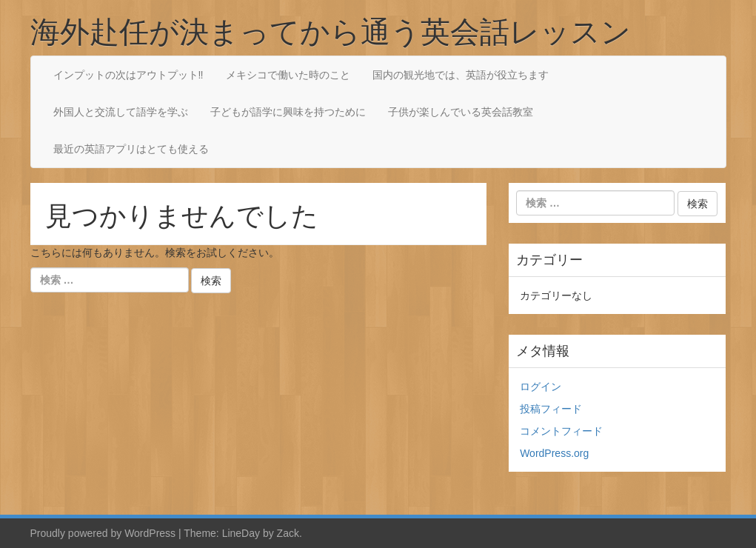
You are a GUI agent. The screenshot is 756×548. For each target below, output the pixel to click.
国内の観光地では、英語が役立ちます (461, 75)
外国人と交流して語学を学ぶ (121, 112)
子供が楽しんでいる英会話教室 (461, 112)
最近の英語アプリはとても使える (131, 149)
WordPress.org (554, 453)
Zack (288, 533)
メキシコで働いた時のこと (288, 75)
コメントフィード (561, 431)
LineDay (241, 533)
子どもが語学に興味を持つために (288, 112)
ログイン (541, 387)
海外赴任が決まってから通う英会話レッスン (331, 31)
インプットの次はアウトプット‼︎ (128, 75)
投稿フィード (551, 409)
